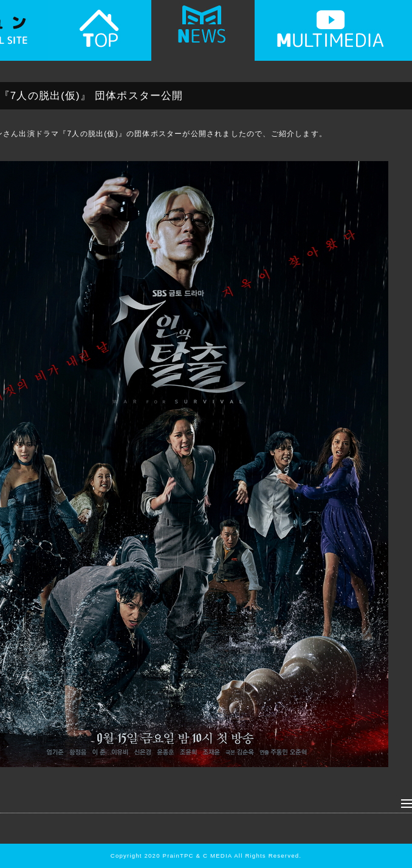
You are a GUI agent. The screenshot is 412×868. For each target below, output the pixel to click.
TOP (100, 35)
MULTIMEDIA (331, 35)
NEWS (203, 35)
